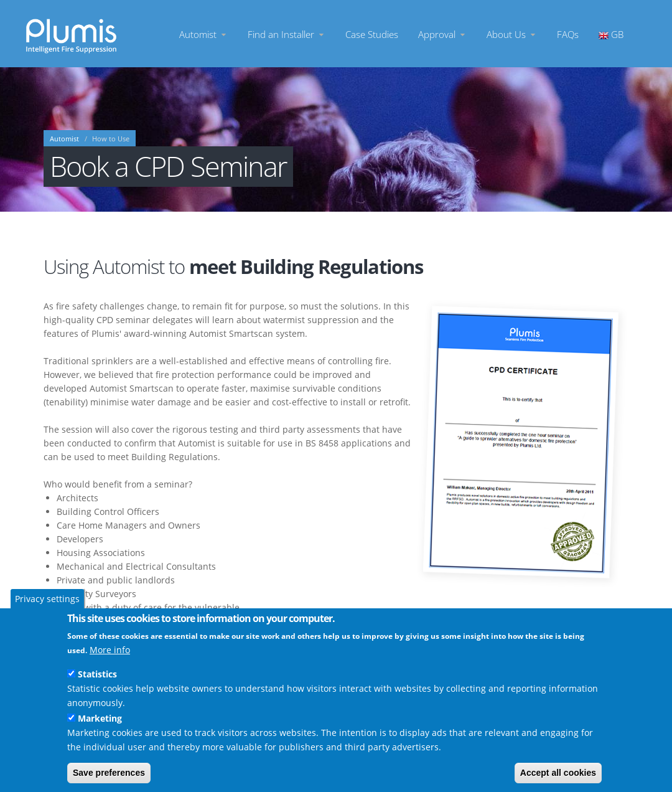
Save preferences (109, 773)
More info (110, 650)
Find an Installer (287, 34)
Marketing (100, 718)
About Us (512, 34)
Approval (442, 34)
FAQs (568, 34)
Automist (203, 34)
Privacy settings (47, 599)
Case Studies (372, 34)
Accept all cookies (558, 773)
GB (611, 34)
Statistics (97, 674)
